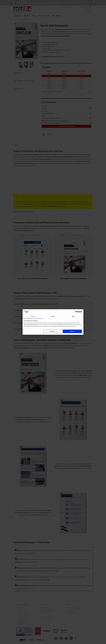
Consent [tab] (33, 316)
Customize (53, 331)
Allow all (72, 331)
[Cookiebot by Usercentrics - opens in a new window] (76, 312)
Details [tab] (53, 316)
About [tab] (73, 316)
